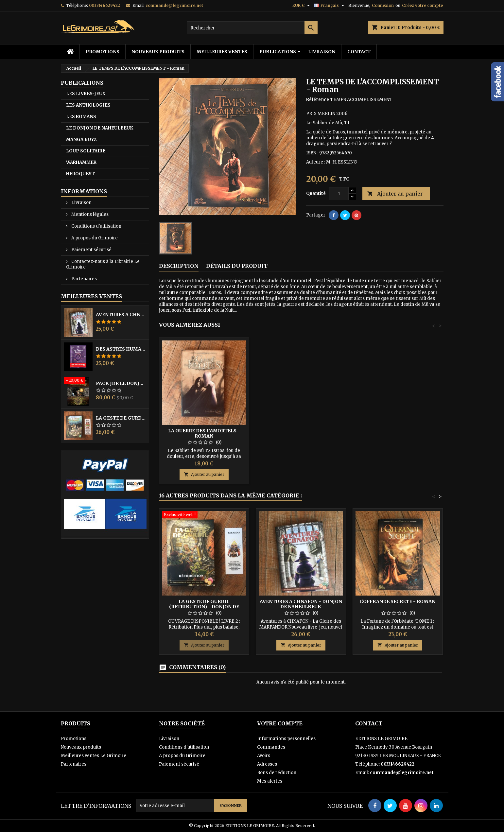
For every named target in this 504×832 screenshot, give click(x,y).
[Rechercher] (252, 28)
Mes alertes (270, 781)
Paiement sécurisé (91, 250)
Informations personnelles (286, 739)
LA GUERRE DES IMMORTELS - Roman (301, 433)
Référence (318, 100)
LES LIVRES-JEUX (86, 94)
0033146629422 (104, 5)
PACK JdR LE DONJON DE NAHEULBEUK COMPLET (121, 383)
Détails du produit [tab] (237, 266)
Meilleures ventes (222, 52)
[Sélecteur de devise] (302, 6)
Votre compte (280, 723)
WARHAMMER (81, 162)
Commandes (271, 747)
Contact (359, 52)
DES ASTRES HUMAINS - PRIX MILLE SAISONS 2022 (121, 349)
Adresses (267, 764)
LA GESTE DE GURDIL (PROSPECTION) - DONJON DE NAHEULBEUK (121, 418)
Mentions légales (89, 214)
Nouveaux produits (158, 52)
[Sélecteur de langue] (330, 6)
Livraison (322, 52)
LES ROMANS (81, 117)
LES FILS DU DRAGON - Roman (204, 431)
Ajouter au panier (395, 194)
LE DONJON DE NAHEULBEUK (100, 128)
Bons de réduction (277, 773)
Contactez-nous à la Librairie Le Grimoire (103, 264)
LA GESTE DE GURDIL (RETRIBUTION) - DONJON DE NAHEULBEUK (204, 607)
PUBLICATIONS (278, 52)
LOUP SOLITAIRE (86, 151)
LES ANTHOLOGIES (88, 105)
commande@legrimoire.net (174, 5)
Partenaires (84, 279)
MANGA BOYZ (81, 139)
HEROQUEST (80, 174)
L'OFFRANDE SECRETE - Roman (398, 601)
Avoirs (264, 756)
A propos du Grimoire (94, 238)
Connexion (383, 5)
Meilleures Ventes (91, 296)
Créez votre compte (422, 5)
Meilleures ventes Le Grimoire (94, 756)
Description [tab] (179, 266)
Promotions (103, 52)
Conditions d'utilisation (96, 226)
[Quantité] (339, 194)
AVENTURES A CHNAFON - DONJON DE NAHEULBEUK (121, 315)
